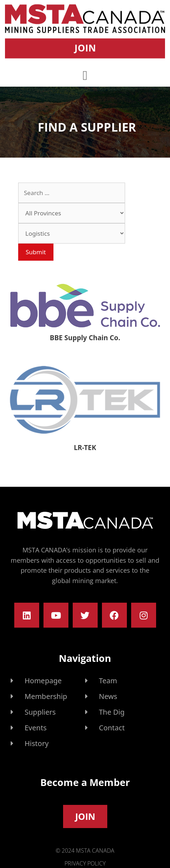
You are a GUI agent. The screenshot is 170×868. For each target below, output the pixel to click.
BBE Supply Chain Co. (85, 338)
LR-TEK (85, 448)
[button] (85, 74)
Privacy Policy (85, 863)
